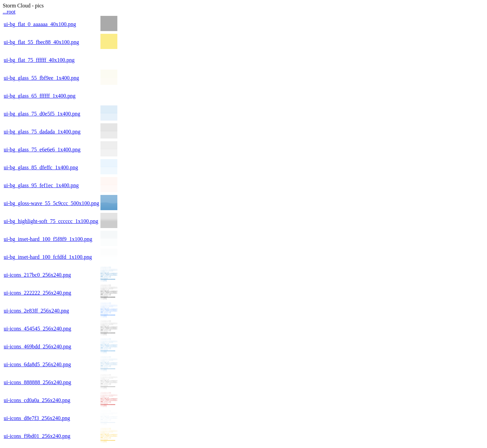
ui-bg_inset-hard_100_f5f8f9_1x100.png (48, 239)
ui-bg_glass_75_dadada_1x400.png (42, 132)
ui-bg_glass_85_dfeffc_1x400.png (41, 167)
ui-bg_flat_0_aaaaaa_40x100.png (40, 24)
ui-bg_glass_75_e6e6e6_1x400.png (42, 150)
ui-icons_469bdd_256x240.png (38, 346)
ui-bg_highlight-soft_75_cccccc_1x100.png (51, 221)
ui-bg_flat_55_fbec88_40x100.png (41, 42)
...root (9, 12)
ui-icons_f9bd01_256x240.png (37, 436)
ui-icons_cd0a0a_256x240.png (37, 400)
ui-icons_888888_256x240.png (38, 382)
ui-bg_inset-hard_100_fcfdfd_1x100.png (48, 257)
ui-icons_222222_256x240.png (38, 293)
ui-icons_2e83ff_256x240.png (36, 311)
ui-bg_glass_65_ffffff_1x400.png (40, 96)
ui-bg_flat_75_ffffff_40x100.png (39, 60)
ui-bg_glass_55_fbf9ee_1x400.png (41, 78)
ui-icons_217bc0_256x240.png (37, 275)
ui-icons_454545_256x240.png (38, 329)
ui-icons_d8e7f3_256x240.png (37, 418)
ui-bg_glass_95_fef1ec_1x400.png (41, 185)
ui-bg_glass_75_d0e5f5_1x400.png (42, 114)
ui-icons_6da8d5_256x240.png (37, 364)
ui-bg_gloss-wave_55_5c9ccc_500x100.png (51, 203)
